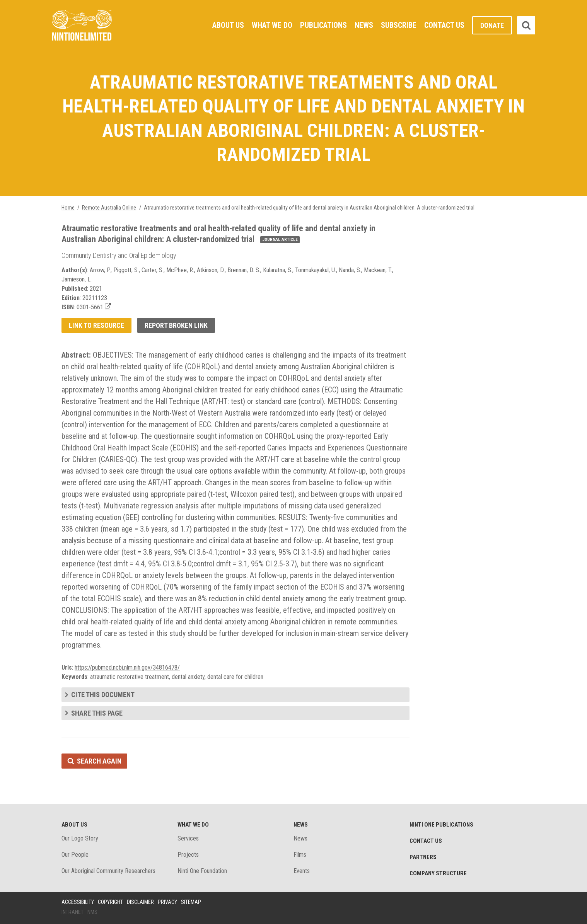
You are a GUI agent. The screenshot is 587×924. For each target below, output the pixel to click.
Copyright (110, 902)
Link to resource (96, 325)
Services (188, 838)
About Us (228, 25)
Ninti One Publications (441, 825)
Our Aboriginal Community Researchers (108, 871)
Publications (323, 25)
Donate (492, 25)
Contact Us (444, 25)
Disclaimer (140, 902)
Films (300, 855)
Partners (423, 857)
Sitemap (191, 902)
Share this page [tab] (97, 713)
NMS (92, 912)
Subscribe (399, 25)
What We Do (272, 25)
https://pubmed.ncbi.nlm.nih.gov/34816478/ (127, 667)
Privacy (167, 902)
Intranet (73, 912)
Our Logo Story (80, 838)
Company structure (438, 873)
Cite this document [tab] (103, 695)
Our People (75, 855)
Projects (188, 855)
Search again (99, 761)
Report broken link (176, 325)
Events (302, 871)
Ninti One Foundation (202, 871)
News (364, 25)
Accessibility (78, 902)
